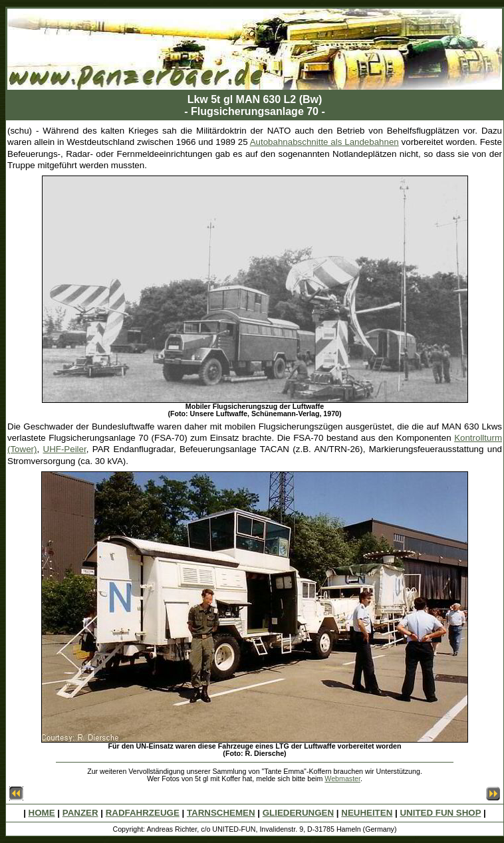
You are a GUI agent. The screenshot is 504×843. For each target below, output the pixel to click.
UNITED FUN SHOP (440, 813)
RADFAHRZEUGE (143, 813)
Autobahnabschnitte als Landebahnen (324, 142)
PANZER (80, 813)
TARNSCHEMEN (221, 813)
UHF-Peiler (65, 449)
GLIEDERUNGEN (298, 813)
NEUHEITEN (367, 813)
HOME (42, 813)
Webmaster (342, 779)
